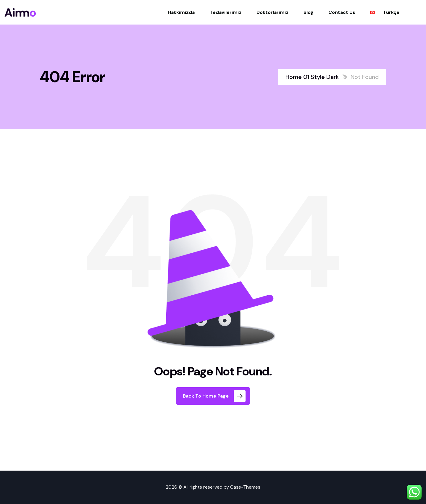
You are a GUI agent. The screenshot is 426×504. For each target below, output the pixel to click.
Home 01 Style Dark (312, 77)
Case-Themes (245, 487)
